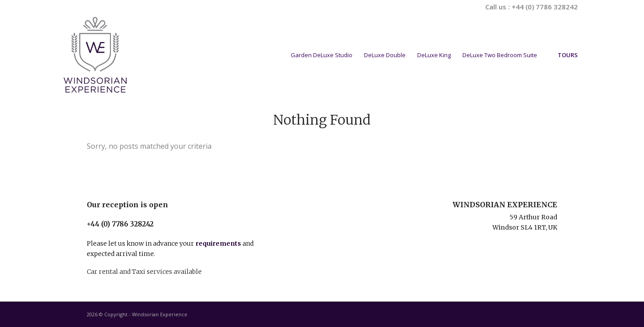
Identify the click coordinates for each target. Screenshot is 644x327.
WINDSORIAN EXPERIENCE (505, 205)
